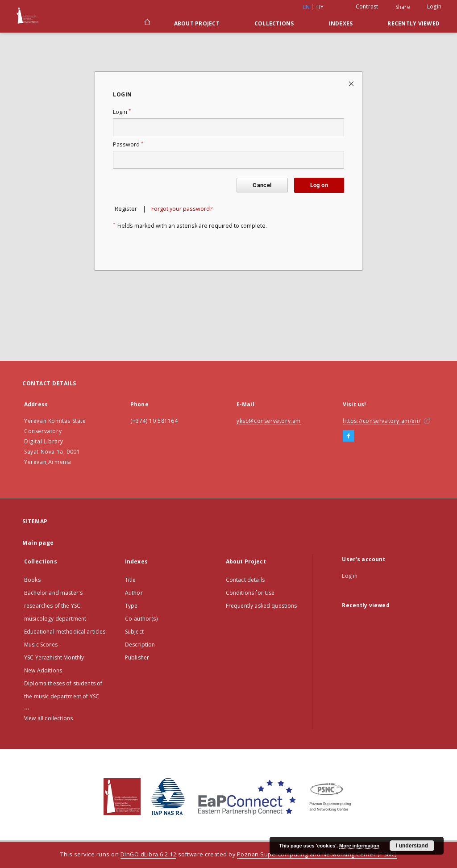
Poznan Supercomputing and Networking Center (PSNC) (317, 854)
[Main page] (147, 23)
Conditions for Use (250, 593)
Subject (134, 632)
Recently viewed (413, 23)
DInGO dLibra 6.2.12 (149, 854)
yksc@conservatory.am (269, 421)
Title (131, 580)
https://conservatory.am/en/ (382, 421)
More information (359, 846)
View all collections (48, 718)
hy (320, 7)
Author (134, 593)
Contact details (245, 580)
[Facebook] (348, 436)
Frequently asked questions (262, 606)
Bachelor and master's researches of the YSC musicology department (55, 606)
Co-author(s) (141, 619)
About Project (197, 23)
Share (403, 7)
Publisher (137, 657)
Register (126, 209)
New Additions (43, 670)
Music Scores (41, 645)
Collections (274, 23)
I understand (412, 846)
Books (32, 580)
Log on (319, 185)
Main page (38, 543)
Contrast (367, 6)
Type (131, 606)
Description (140, 645)
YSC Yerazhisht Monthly (54, 657)
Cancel (262, 185)
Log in (350, 576)
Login (434, 6)
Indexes (341, 23)
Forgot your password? (182, 209)
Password (128, 144)
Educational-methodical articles (65, 632)
